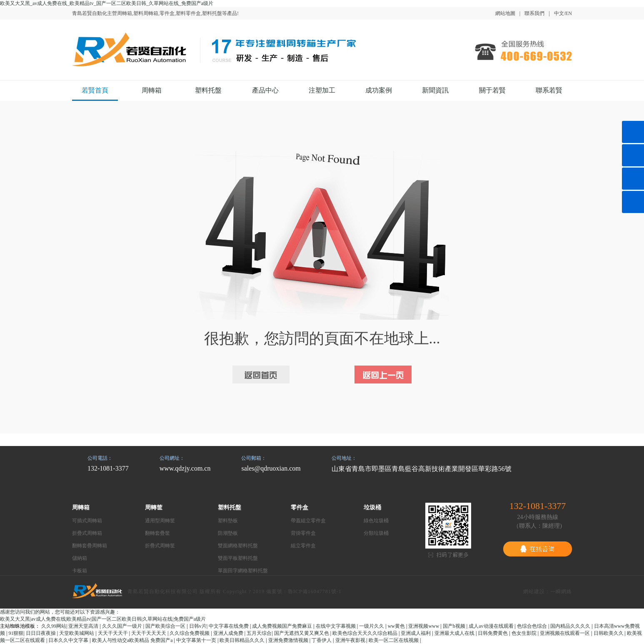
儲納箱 (80, 558)
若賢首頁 (95, 90)
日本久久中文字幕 (69, 640)
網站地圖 (505, 13)
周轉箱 (152, 90)
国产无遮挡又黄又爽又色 (302, 633)
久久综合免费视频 (190, 633)
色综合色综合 (533, 626)
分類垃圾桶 (376, 533)
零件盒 (300, 507)
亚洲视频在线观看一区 (565, 633)
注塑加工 (322, 90)
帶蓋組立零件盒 (308, 521)
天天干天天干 (114, 633)
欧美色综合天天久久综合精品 (366, 633)
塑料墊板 (228, 521)
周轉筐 (154, 507)
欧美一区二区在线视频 (394, 640)
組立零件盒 (303, 546)
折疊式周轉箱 (87, 533)
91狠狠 (16, 633)
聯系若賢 (549, 90)
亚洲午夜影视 (351, 640)
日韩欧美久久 (609, 633)
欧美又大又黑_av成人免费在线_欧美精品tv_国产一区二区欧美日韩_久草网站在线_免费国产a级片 (107, 3)
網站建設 (534, 591)
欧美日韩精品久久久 (243, 640)
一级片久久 (372, 626)
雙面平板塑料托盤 (238, 558)
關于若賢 (492, 90)
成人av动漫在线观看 (492, 626)
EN (569, 13)
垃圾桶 (372, 507)
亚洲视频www (424, 626)
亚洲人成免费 (229, 633)
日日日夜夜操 (41, 633)
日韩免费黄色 (493, 633)
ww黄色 (397, 626)
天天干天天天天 (149, 633)
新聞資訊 (435, 90)
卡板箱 (80, 571)
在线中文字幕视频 (336, 626)
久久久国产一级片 (123, 626)
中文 (559, 13)
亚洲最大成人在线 (455, 633)
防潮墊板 (228, 533)
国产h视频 (455, 626)
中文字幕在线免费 (229, 626)
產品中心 (265, 90)
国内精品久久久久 (571, 626)
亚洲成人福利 (416, 633)
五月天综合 (259, 633)
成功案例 (379, 90)
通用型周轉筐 (160, 521)
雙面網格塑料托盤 (238, 546)
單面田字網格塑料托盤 (243, 571)
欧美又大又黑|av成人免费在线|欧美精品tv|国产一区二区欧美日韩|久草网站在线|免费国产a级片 (103, 619)
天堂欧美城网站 (77, 633)
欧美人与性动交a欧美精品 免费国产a (133, 640)
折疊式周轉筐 (160, 546)
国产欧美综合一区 (166, 626)
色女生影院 (525, 633)
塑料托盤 (208, 90)
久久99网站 (54, 626)
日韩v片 (198, 626)
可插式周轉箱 (87, 521)
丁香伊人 (322, 640)
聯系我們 (534, 13)
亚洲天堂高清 (84, 626)
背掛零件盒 (303, 533)
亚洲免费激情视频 (289, 640)
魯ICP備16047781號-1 (315, 591)
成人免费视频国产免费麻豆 (283, 626)
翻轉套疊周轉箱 (90, 546)
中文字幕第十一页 (197, 640)
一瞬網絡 (561, 591)
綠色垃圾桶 (376, 521)
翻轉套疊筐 (157, 533)
